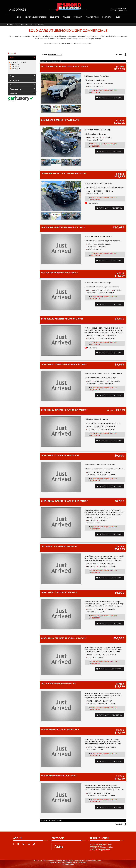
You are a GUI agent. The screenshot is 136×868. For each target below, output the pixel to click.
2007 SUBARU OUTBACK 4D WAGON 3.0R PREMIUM (65, 501)
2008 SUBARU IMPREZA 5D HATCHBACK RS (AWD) (64, 364)
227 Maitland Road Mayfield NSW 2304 (103, 90)
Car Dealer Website (90, 861)
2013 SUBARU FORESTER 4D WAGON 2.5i (60, 273)
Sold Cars (55, 17)
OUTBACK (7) (16, 69)
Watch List (102, 98)
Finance (66, 17)
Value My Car (92, 17)
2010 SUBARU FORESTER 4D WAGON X (59, 776)
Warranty (78, 17)
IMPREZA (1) (15, 67)
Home (18, 17)
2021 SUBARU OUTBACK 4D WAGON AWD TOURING (65, 66)
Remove (23, 62)
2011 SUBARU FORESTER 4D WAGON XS (59, 546)
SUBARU (41, 24)
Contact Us (107, 17)
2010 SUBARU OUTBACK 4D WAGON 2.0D (60, 730)
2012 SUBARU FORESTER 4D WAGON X (59, 684)
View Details (117, 98)
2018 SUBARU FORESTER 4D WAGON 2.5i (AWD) (63, 227)
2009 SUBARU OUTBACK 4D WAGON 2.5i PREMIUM (64, 410)
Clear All (13, 53)
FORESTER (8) (16, 64)
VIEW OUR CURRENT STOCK (35, 17)
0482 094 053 (20, 9)
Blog (118, 17)
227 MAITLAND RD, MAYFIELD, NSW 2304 (118, 9)
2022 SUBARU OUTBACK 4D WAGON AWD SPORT (64, 174)
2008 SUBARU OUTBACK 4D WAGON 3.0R (60, 455)
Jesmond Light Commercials (17, 24)
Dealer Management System (75, 861)
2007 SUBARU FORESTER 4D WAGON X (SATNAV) (64, 638)
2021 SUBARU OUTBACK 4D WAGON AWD (60, 120)
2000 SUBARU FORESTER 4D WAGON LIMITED (62, 319)
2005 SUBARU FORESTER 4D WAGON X (59, 593)
